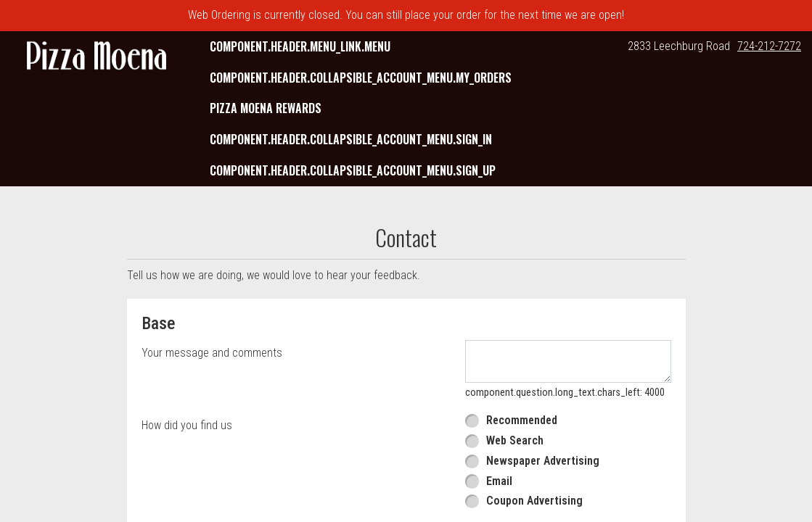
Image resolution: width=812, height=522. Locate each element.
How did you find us (187, 425)
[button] (97, 57)
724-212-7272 (769, 46)
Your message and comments (212, 353)
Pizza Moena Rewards (266, 108)
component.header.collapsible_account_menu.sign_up (353, 170)
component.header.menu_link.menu (300, 46)
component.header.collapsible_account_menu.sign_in (351, 139)
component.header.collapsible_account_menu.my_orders (361, 78)
